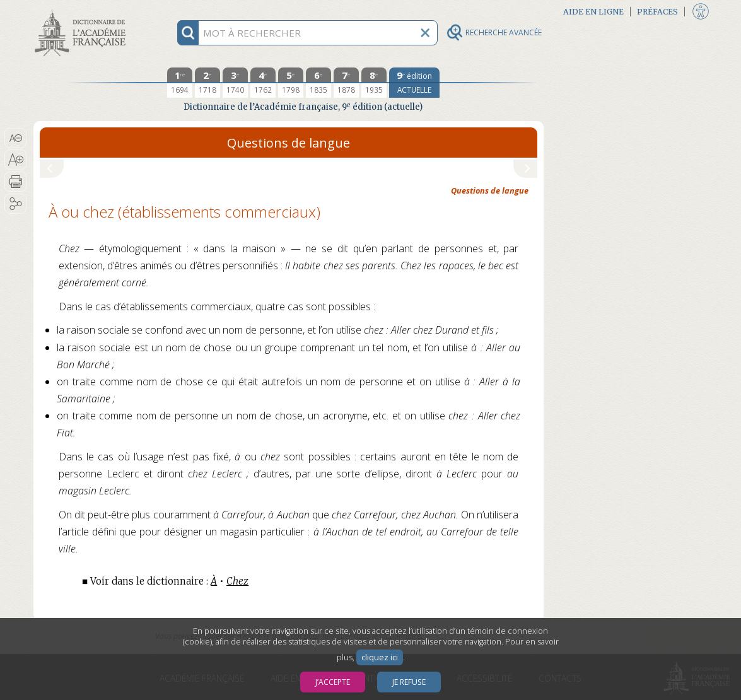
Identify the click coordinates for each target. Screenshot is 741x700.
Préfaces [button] (657, 12)
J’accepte (333, 682)
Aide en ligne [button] (593, 12)
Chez (237, 581)
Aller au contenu (83, 11)
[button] (15, 138)
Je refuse (409, 682)
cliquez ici (380, 657)
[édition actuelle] (414, 83)
